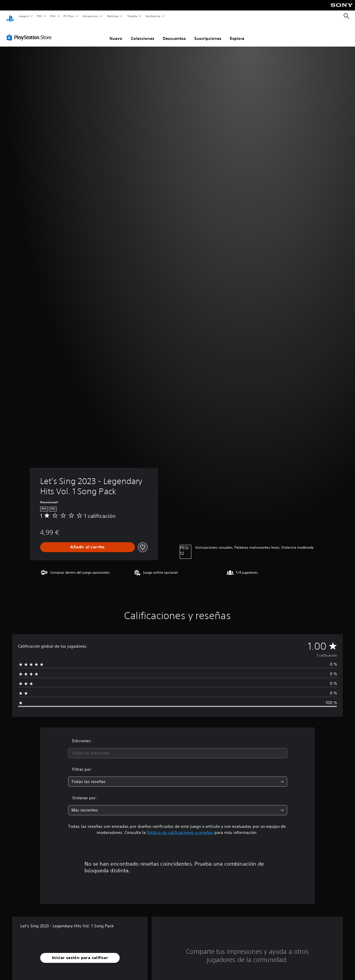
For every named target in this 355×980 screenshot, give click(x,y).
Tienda (132, 16)
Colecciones (143, 33)
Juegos (23, 16)
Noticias (113, 16)
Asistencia (153, 16)
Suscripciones (208, 33)
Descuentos (174, 33)
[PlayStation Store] (30, 32)
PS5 (40, 16)
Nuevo (116, 33)
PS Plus (69, 16)
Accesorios (91, 16)
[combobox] (178, 748)
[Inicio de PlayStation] (10, 16)
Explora (237, 33)
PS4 (53, 16)
